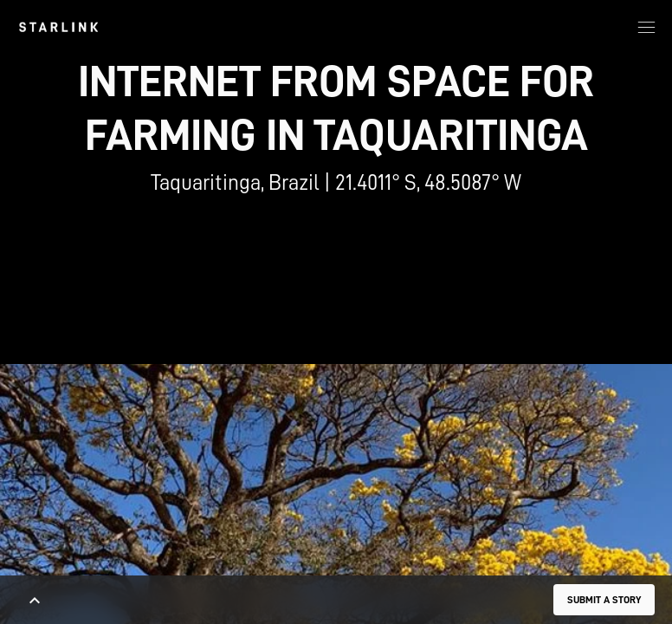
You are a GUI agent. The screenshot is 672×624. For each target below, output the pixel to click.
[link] (58, 27)
